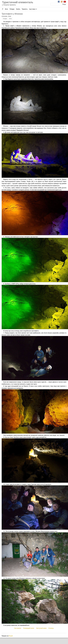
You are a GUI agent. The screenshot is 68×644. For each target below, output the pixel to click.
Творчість (25, 9)
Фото (6, 9)
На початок (18, 628)
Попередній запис (29, 628)
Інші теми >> (33, 9)
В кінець (51, 628)
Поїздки (12, 9)
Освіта (18, 9)
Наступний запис (41, 628)
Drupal (11, 636)
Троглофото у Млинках (12, 14)
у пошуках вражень (9, 5)
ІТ (3, 9)
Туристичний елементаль (18, 2)
